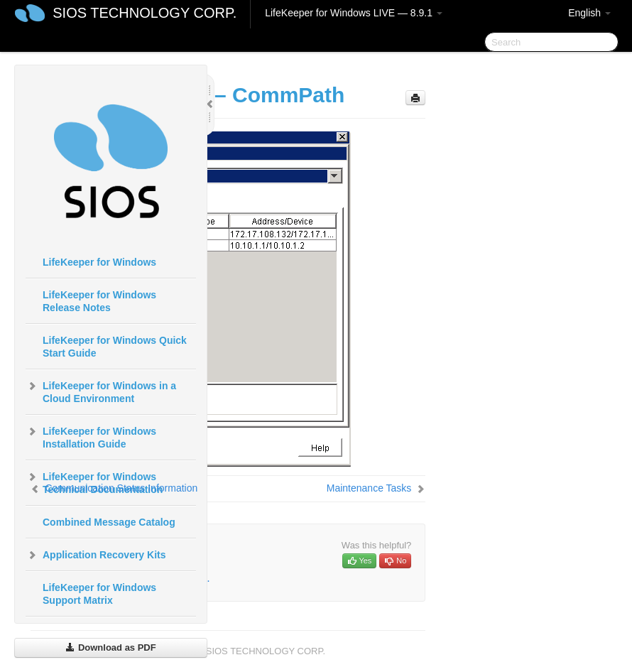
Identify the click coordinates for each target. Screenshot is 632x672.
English (589, 13)
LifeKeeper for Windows (99, 262)
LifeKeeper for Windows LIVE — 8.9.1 (354, 13)
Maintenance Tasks (369, 488)
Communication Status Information (121, 488)
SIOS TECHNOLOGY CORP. (145, 13)
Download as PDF (110, 647)
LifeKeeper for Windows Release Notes (99, 301)
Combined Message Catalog (109, 522)
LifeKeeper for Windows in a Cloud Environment (101, 391)
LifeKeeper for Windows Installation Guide (91, 436)
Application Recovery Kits (96, 555)
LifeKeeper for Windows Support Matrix (99, 594)
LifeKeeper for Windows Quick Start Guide (115, 347)
